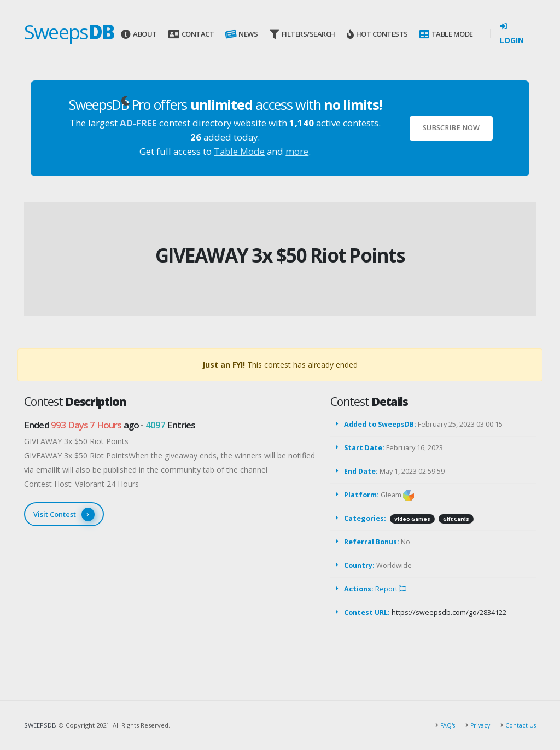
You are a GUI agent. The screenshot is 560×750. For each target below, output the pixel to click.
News (241, 34)
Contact (191, 34)
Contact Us (519, 725)
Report (391, 589)
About (139, 34)
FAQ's (444, 725)
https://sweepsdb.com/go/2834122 (449, 612)
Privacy (477, 725)
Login (512, 34)
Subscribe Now (451, 128)
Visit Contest (64, 514)
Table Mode (446, 34)
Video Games (412, 519)
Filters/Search (302, 34)
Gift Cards (456, 519)
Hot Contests (377, 34)
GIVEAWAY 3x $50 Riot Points (280, 255)
